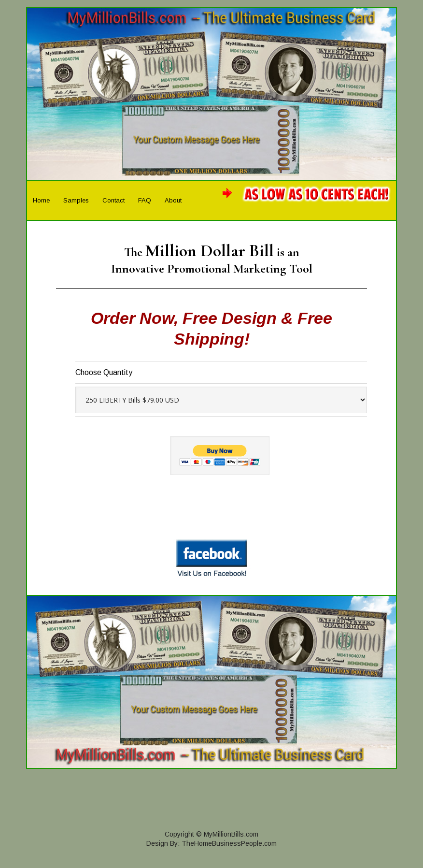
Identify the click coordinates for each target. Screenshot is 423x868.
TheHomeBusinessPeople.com (229, 843)
